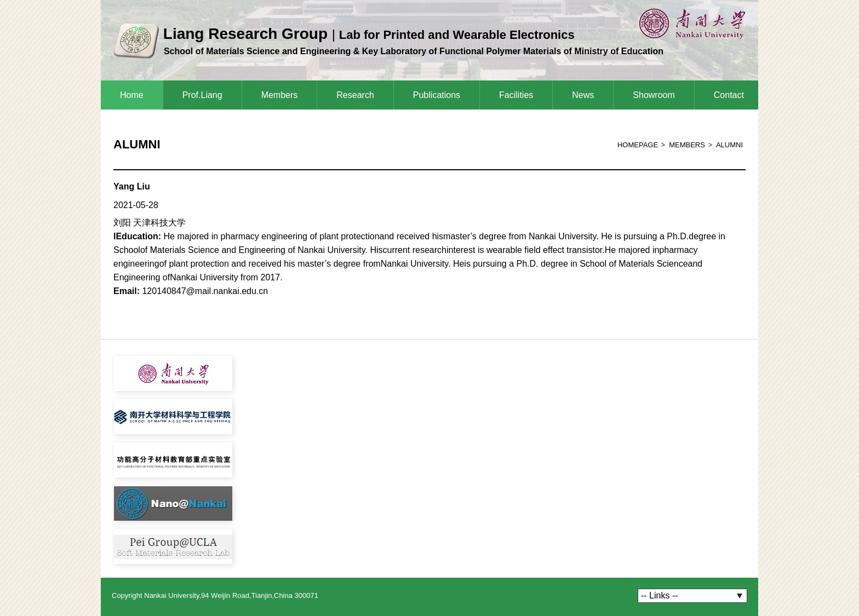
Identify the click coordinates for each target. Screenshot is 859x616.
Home (132, 95)
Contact (729, 95)
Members (280, 95)
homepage (638, 145)
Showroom (654, 95)
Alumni (729, 145)
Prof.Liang (202, 95)
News (583, 95)
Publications (437, 95)
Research (355, 95)
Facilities (516, 95)
